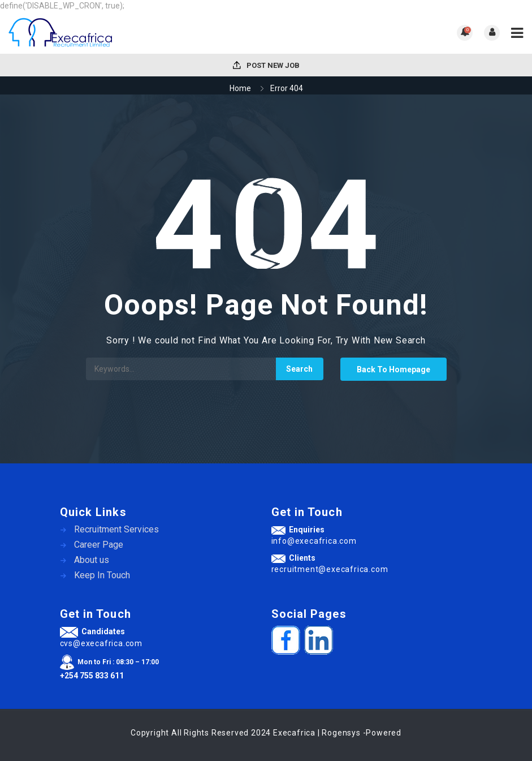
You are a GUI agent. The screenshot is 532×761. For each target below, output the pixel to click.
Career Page (99, 545)
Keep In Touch (102, 575)
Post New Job (266, 65)
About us (92, 560)
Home (240, 88)
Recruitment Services (116, 529)
